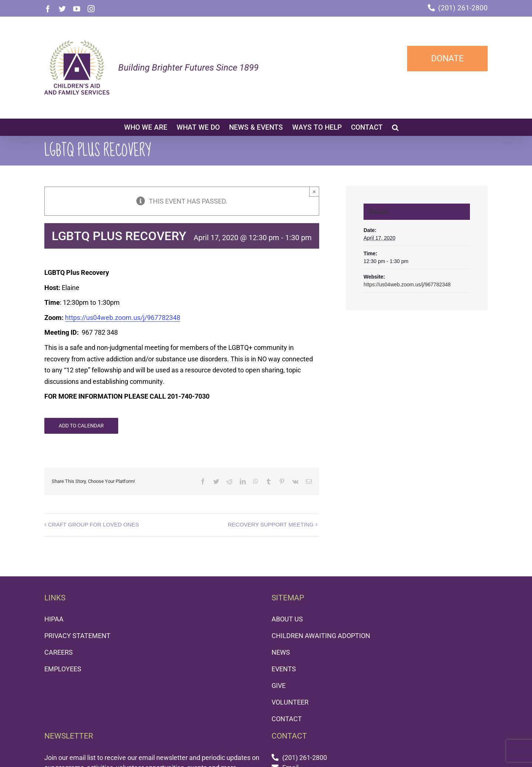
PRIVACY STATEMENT (77, 636)
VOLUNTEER (290, 702)
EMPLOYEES (63, 669)
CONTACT (287, 719)
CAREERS (59, 652)
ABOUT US (287, 619)
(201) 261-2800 (463, 8)
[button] (395, 127)
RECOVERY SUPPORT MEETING (271, 524)
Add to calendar (81, 426)
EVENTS (284, 669)
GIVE (279, 686)
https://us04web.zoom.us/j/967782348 (123, 318)
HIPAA (54, 619)
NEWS (281, 652)
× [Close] (314, 192)
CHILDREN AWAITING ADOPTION (321, 636)
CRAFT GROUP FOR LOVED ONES (93, 524)
